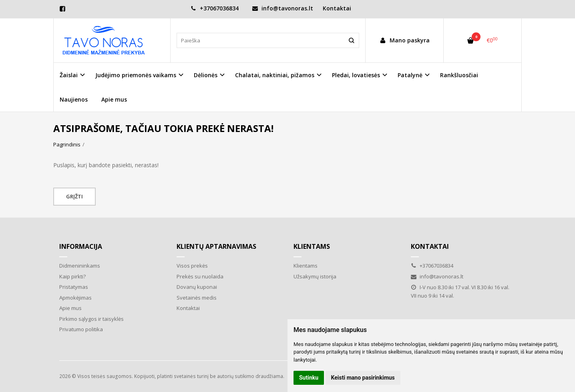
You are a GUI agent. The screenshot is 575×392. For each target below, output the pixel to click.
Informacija (81, 246)
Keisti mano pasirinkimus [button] (363, 378)
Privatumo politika (81, 329)
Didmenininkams (80, 266)
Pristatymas (74, 287)
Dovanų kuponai (197, 287)
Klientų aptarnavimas (216, 246)
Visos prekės (192, 266)
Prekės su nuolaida (200, 276)
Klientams (312, 246)
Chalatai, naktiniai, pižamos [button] (275, 75)
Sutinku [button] (309, 378)
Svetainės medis (197, 298)
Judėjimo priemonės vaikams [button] (136, 75)
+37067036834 (215, 8)
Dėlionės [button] (206, 75)
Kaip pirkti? (72, 276)
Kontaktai (337, 8)
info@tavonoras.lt (283, 8)
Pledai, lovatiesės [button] (356, 75)
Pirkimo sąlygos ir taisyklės (91, 319)
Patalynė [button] (410, 75)
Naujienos (74, 99)
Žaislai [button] (69, 75)
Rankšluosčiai (459, 75)
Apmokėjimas (75, 298)
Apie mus (114, 99)
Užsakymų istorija (315, 276)
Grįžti (74, 196)
